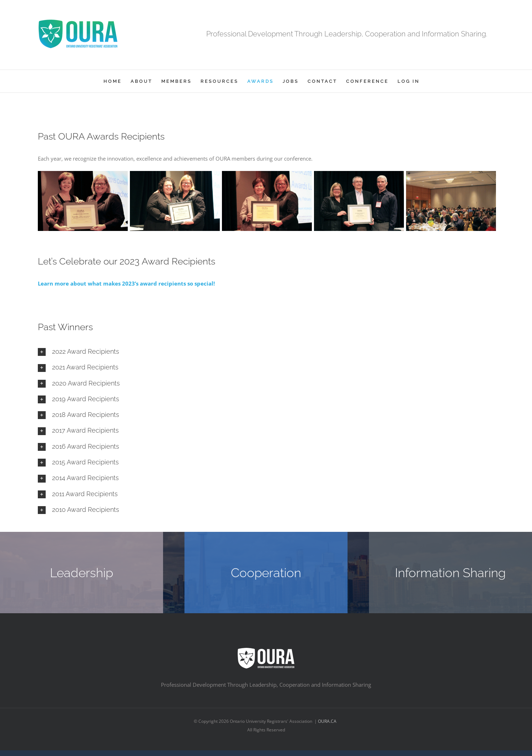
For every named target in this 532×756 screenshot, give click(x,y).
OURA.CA (328, 721)
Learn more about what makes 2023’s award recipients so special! (126, 283)
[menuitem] (113, 81)
